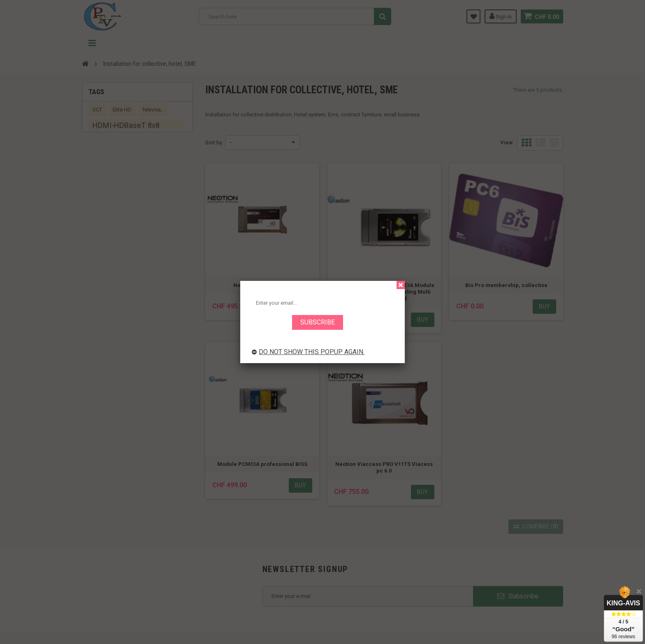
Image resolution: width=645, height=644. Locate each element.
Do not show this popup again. (308, 352)
